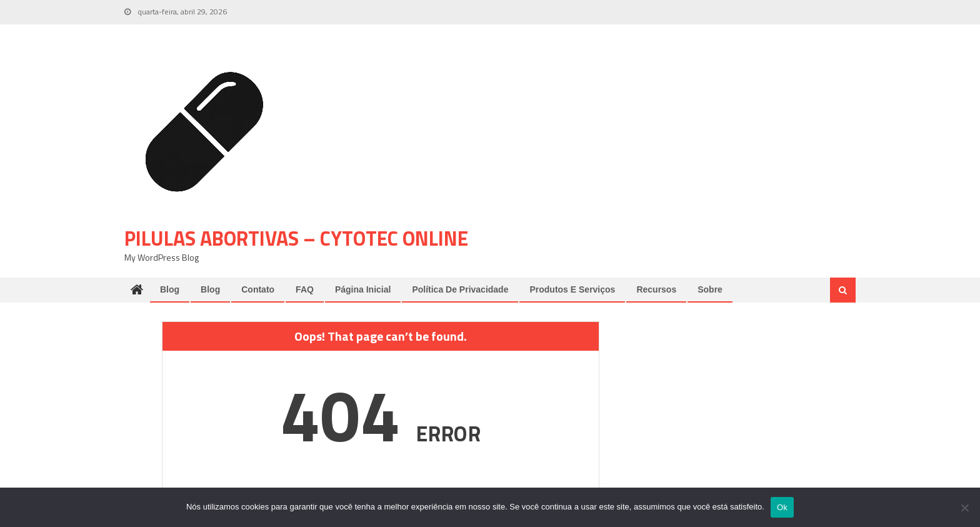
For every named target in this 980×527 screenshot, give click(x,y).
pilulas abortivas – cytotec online (296, 238)
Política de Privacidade (460, 289)
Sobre (710, 289)
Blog (170, 289)
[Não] (964, 508)
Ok (782, 507)
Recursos (656, 289)
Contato (258, 289)
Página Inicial (363, 289)
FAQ (305, 289)
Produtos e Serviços (572, 289)
